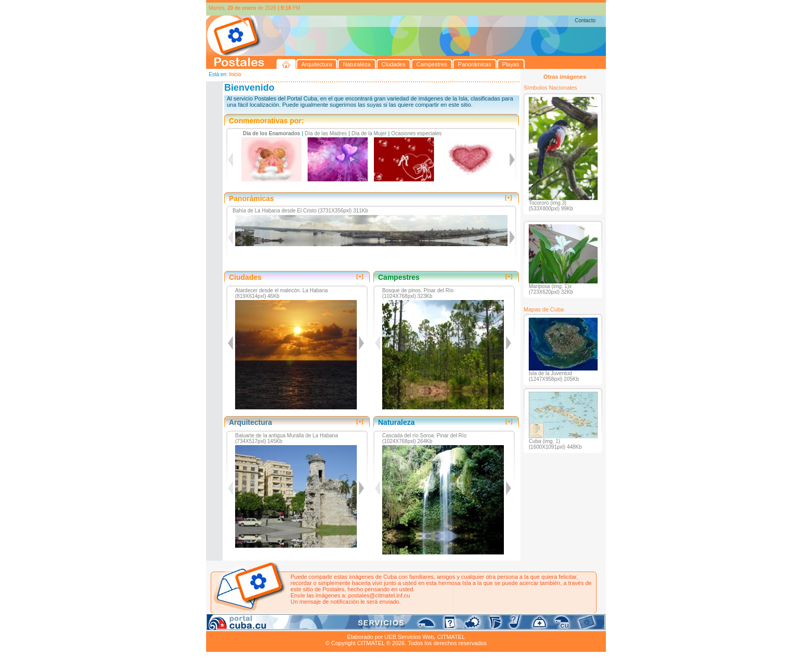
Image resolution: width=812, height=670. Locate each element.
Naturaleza (273, 625)
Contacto (585, 20)
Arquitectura (239, 625)
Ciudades (303, 625)
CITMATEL (451, 637)
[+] (509, 197)
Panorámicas (372, 625)
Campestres (335, 625)
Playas (402, 625)
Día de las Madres (326, 133)
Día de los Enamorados (272, 133)
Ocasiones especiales (417, 133)
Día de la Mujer (369, 133)
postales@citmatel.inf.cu (379, 595)
